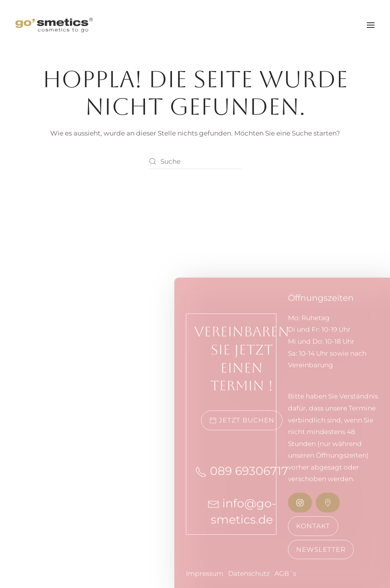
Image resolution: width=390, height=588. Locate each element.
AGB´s (285, 580)
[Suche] (195, 161)
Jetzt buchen (242, 426)
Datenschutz (249, 580)
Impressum (205, 580)
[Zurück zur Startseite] (54, 25)
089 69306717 (242, 477)
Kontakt (313, 532)
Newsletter (321, 555)
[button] (371, 25)
